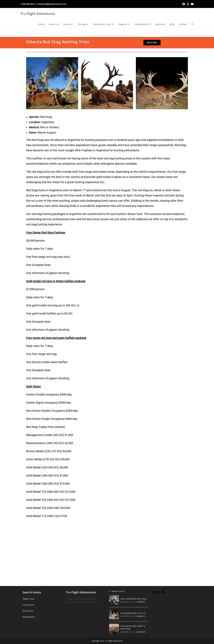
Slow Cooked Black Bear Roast (133, 599)
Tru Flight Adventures (38, 14)
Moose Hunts (28, 611)
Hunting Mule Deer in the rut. (133, 613)
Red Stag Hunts (29, 617)
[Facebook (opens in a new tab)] (184, 4)
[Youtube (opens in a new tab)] (192, 4)
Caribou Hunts (28, 605)
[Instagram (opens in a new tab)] (188, 4)
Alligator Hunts (29, 599)
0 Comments (140, 602)
